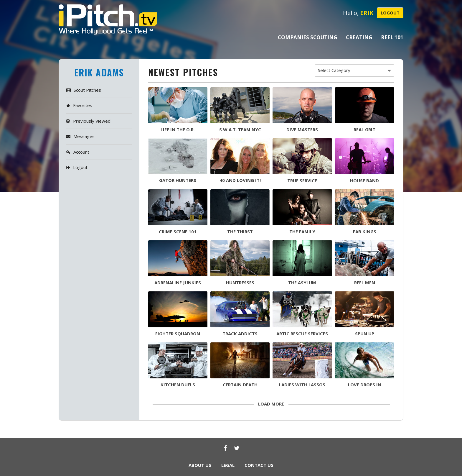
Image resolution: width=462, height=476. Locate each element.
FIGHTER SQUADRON (178, 334)
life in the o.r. (178, 129)
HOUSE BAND (364, 180)
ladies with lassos (302, 385)
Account (81, 152)
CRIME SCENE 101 (178, 232)
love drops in (365, 385)
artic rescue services (302, 334)
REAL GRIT (364, 129)
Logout (390, 13)
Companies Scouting (307, 37)
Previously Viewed (92, 121)
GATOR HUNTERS (178, 180)
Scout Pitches (87, 90)
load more (271, 404)
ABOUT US (200, 465)
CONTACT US (259, 465)
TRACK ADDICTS (240, 334)
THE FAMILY (302, 232)
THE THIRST (240, 232)
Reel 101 (392, 37)
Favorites (83, 105)
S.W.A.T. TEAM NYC (240, 129)
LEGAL (228, 465)
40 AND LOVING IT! (240, 180)
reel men (365, 283)
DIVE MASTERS (302, 129)
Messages (84, 136)
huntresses (240, 283)
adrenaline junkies (178, 283)
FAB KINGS (365, 232)
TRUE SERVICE (302, 180)
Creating (359, 37)
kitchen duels (178, 385)
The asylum (302, 283)
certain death (240, 385)
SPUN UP (365, 334)
